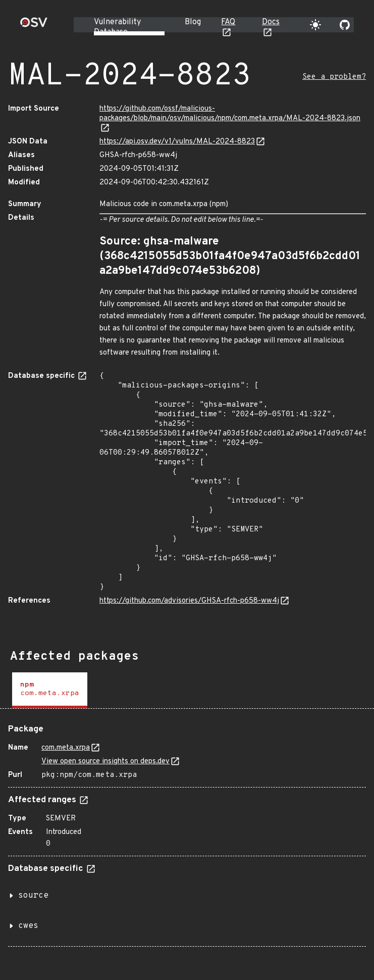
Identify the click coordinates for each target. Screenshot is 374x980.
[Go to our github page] (345, 25)
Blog (193, 22)
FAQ (228, 22)
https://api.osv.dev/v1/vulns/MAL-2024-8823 (177, 142)
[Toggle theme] (315, 25)
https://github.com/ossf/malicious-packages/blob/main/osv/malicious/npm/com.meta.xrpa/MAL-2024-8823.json (230, 114)
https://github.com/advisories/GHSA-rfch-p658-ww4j (189, 601)
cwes (28, 926)
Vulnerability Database (117, 27)
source (33, 896)
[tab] (50, 690)
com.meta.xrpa (66, 748)
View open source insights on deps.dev (105, 762)
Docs (271, 22)
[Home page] (34, 26)
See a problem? (334, 77)
